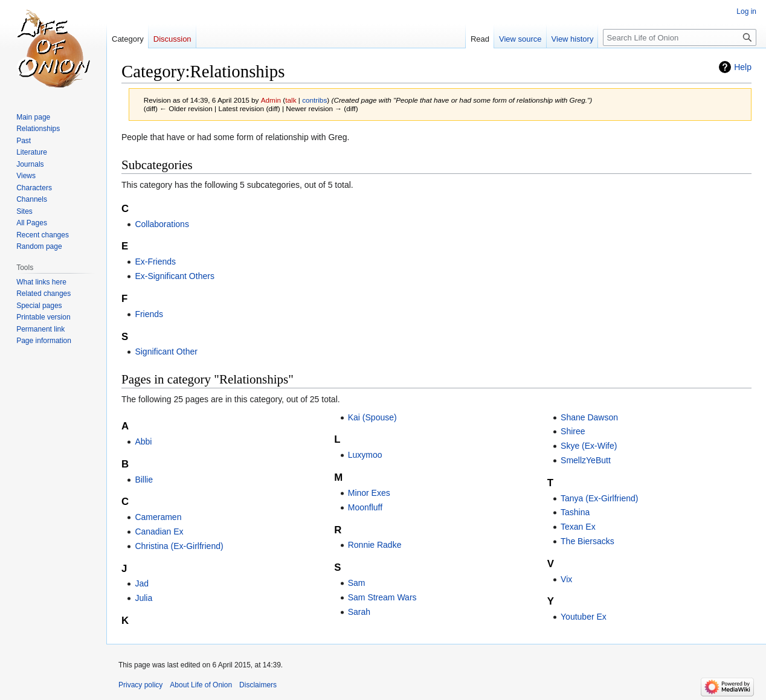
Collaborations (162, 224)
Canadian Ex (159, 531)
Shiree (573, 431)
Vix (566, 579)
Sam (357, 583)
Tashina (575, 512)
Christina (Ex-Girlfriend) (179, 546)
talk (291, 100)
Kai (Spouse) (372, 417)
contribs (314, 100)
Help (743, 67)
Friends (149, 314)
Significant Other (166, 352)
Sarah (359, 612)
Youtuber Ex (584, 617)
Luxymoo (365, 455)
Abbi (143, 442)
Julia (143, 598)
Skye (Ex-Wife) (589, 446)
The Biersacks (587, 541)
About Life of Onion (201, 685)
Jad (142, 583)
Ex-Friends (155, 262)
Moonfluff (365, 507)
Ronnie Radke (375, 545)
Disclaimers (258, 685)
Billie (144, 480)
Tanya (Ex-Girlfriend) (599, 498)
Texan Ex (578, 527)
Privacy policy (140, 685)
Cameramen (158, 517)
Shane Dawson (589, 417)
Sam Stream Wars (382, 597)
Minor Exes (369, 493)
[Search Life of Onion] (680, 37)
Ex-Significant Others (175, 276)
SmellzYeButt (586, 460)
